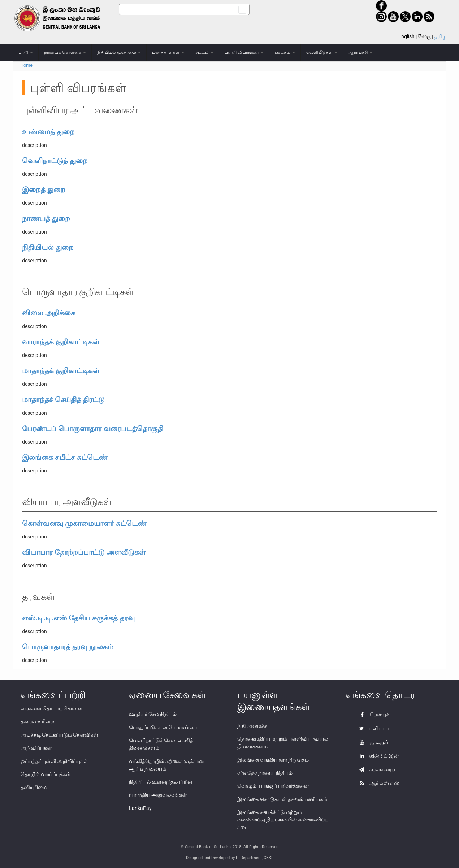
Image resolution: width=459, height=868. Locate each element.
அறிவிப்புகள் (36, 748)
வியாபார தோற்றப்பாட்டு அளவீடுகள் (84, 552)
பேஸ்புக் (373, 715)
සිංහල (424, 36)
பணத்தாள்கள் (168, 52)
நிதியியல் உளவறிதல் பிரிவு (161, 782)
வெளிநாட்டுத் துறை (55, 161)
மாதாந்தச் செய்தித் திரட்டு (63, 400)
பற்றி (26, 52)
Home (26, 65)
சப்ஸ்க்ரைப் (375, 769)
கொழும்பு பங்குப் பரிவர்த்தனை (273, 786)
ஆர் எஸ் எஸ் (378, 783)
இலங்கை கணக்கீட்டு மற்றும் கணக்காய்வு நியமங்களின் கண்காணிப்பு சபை (283, 820)
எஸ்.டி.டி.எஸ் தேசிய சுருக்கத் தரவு (78, 618)
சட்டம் (204, 52)
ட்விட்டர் (372, 728)
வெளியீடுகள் (322, 52)
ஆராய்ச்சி (360, 52)
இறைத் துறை (44, 189)
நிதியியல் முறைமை (119, 52)
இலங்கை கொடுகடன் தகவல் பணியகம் (282, 799)
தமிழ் (440, 36)
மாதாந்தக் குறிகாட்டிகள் (61, 371)
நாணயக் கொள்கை (65, 52)
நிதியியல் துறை (48, 247)
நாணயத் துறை (46, 218)
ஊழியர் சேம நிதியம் (153, 714)
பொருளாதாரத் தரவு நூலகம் (68, 647)
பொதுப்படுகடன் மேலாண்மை (164, 727)
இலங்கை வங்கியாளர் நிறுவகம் (273, 760)
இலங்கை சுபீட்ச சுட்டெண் (65, 457)
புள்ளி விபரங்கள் (244, 52)
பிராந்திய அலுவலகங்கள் (158, 795)
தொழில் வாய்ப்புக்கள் (46, 774)
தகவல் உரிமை (37, 721)
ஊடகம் (285, 52)
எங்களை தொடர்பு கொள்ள (52, 708)
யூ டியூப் (372, 742)
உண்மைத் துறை (48, 132)
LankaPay (140, 808)
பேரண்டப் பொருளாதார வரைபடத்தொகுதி (93, 428)
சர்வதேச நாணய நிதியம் (265, 773)
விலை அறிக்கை (49, 313)
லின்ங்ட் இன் (377, 756)
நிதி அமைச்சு (252, 726)
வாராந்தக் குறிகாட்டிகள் (61, 342)
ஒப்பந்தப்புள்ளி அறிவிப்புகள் (54, 761)
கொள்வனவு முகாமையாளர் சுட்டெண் (84, 523)
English (406, 36)
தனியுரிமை (34, 787)
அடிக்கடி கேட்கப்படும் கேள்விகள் (59, 735)
